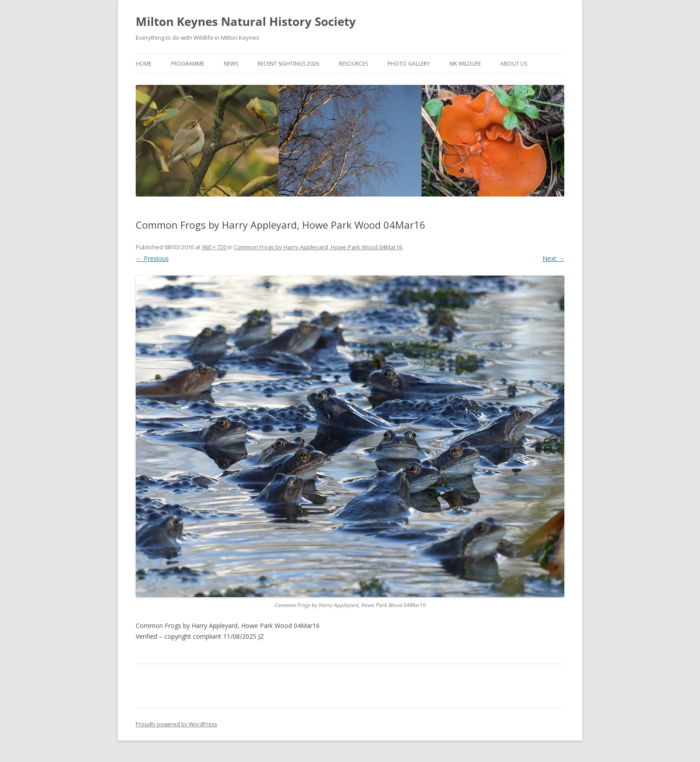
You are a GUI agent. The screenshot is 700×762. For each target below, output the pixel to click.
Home (144, 64)
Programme (187, 64)
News (231, 64)
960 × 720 (214, 247)
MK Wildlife (465, 64)
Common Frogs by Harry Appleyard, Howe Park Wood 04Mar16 (318, 247)
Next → (553, 258)
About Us (514, 64)
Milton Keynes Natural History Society (246, 21)
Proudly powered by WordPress (176, 724)
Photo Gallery (409, 64)
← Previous (152, 258)
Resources (353, 64)
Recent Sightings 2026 (288, 64)
